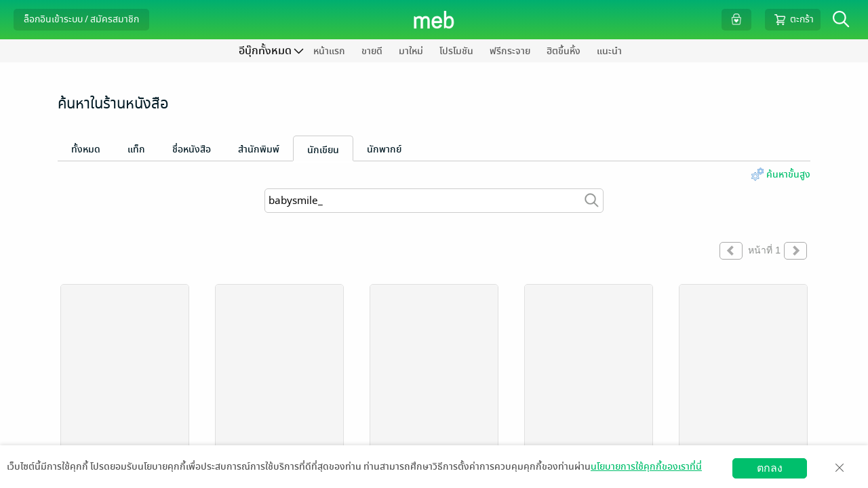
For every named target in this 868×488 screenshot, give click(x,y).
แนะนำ (609, 51)
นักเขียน (323, 150)
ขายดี (372, 51)
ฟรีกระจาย (510, 51)
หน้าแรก (329, 51)
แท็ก (136, 149)
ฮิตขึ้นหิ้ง (564, 51)
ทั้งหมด (86, 149)
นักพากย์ (384, 149)
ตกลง (770, 468)
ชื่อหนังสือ (192, 149)
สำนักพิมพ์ (259, 149)
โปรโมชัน (456, 51)
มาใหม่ (411, 51)
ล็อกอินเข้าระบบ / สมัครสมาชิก (81, 19)
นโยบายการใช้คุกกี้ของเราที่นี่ (646, 467)
